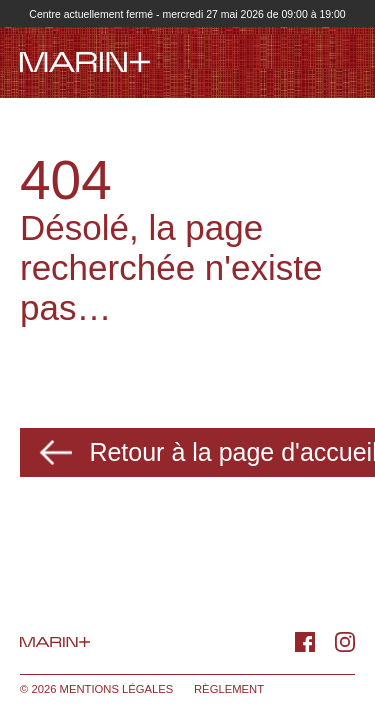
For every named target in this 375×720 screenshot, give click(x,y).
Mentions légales (117, 689)
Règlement (229, 689)
